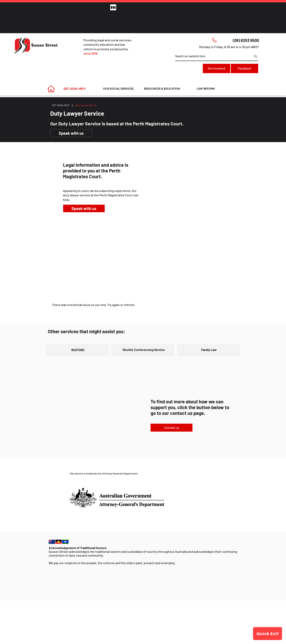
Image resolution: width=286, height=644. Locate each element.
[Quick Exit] (268, 634)
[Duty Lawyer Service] (86, 105)
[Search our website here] (210, 56)
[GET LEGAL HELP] (61, 105)
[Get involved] (216, 68)
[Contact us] (172, 428)
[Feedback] (244, 68)
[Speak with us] (71, 133)
